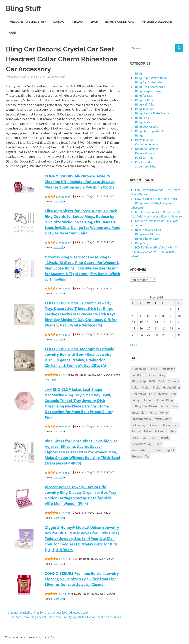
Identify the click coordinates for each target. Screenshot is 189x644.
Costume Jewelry (147, 144)
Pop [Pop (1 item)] (173, 431)
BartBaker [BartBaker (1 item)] (138, 375)
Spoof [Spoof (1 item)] (170, 450)
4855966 (65, 559)
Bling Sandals (144, 122)
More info (59, 201)
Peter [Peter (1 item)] (148, 431)
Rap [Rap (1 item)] (144, 437)
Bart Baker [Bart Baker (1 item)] (168, 369)
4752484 (65, 426)
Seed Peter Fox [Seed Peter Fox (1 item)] (141, 450)
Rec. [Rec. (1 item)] (152, 437)
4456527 (65, 472)
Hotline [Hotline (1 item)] (148, 400)
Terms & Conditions (119, 22)
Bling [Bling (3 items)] (162, 375)
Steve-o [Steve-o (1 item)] (136, 456)
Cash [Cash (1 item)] (161, 381)
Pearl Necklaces (145, 162)
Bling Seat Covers (54, 77)
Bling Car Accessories (149, 82)
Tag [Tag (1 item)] (147, 456)
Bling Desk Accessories (150, 87)
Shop (94, 22)
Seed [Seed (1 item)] (158, 444)
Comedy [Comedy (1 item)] (173, 381)
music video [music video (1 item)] (162, 419)
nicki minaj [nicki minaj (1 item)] (138, 425)
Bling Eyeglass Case (148, 91)
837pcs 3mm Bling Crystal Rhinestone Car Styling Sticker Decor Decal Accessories (65, 617)
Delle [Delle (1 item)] (135, 387)
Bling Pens (142, 118)
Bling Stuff (23, 8)
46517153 (66, 594)
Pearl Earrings (144, 157)
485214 (65, 375)
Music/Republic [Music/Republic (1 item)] (141, 419)
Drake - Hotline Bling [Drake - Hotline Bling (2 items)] (166, 387)
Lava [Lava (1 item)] (175, 406)
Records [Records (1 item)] (164, 437)
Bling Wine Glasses (147, 234)
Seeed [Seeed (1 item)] (159, 450)
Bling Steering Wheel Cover (153, 131)
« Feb (134, 344)
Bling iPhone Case (147, 238)
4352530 (65, 242)
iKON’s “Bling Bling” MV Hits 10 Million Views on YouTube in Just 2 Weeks (154, 252)
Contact (59, 22)
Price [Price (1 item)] (135, 437)
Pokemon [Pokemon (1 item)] (161, 431)
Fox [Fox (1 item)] (173, 393)
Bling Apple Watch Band (151, 78)
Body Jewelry (144, 140)
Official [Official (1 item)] (153, 425)
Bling (138, 73)
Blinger (140, 135)
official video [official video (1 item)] (170, 425)
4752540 (65, 513)
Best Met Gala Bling (148, 229)
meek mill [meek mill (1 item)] (138, 412)
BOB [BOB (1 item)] (152, 381)
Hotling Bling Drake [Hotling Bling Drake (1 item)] (144, 406)
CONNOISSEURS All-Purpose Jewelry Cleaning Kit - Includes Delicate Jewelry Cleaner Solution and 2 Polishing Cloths (80, 182)
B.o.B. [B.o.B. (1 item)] (154, 369)
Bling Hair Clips (145, 104)
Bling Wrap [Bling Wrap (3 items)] (139, 381)
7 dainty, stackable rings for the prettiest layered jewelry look (48, 612)
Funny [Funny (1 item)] (135, 400)
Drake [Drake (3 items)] (145, 387)
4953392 (65, 334)
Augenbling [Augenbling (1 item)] (139, 369)
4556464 (65, 196)
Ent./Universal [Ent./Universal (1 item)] (158, 393)
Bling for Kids (144, 95)
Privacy (78, 22)
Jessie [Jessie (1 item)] (164, 406)
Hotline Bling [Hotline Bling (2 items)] (164, 400)
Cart (13, 33)
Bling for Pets (144, 100)
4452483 (65, 288)
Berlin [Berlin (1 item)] (152, 375)
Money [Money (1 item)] (164, 412)
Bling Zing (142, 243)
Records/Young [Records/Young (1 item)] (141, 444)
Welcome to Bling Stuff (28, 22)
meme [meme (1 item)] (152, 412)
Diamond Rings (145, 153)
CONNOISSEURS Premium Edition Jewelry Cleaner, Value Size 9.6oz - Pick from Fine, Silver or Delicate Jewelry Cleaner (82, 579)
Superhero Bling (146, 166)
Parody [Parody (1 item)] (136, 431)
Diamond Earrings (147, 149)
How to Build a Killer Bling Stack (156, 198)
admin (35, 77)
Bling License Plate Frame (152, 113)
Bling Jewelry (144, 109)
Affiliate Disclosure (156, 22)
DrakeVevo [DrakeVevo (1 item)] (139, 393)
